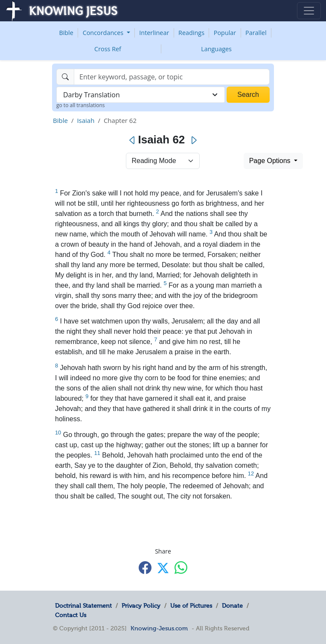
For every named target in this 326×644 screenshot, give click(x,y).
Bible (66, 33)
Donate (232, 606)
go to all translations (81, 105)
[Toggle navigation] (309, 11)
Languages (216, 49)
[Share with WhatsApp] (181, 567)
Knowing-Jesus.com (159, 628)
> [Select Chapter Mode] (163, 161)
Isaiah (86, 120)
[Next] (194, 140)
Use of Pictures (191, 606)
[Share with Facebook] (145, 567)
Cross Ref (108, 49)
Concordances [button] (104, 33)
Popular (225, 33)
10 (58, 433)
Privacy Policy (141, 606)
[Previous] (132, 140)
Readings (191, 33)
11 (97, 453)
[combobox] (141, 95)
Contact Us (71, 615)
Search (248, 95)
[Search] (172, 77)
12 (251, 474)
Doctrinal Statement (83, 606)
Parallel (256, 33)
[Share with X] (163, 568)
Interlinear (154, 33)
